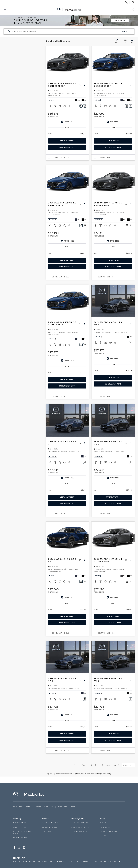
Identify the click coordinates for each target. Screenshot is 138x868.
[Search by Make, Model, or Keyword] (66, 32)
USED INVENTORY (20, 827)
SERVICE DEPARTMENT (50, 823)
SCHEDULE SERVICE (50, 827)
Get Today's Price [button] (67, 141)
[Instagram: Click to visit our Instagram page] (24, 848)
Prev (82, 765)
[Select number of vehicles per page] (128, 765)
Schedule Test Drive (67, 147)
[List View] (132, 41)
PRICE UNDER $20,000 (22, 838)
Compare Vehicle (60, 157)
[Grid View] (125, 41)
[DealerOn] (19, 858)
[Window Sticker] (85, 106)
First (74, 765)
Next (109, 765)
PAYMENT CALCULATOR (80, 827)
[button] (87, 62)
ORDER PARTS (47, 832)
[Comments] (81, 106)
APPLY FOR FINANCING (80, 823)
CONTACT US (105, 827)
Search (124, 31)
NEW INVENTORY (20, 823)
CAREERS (103, 836)
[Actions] (84, 85)
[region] (67, 134)
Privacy (53, 861)
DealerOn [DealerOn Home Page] (36, 861)
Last (117, 765)
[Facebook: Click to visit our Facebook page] (15, 848)
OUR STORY (104, 823)
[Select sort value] (118, 41)
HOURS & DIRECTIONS (108, 832)
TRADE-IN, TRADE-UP (79, 832)
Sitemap (45, 861)
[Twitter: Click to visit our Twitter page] (19, 848)
